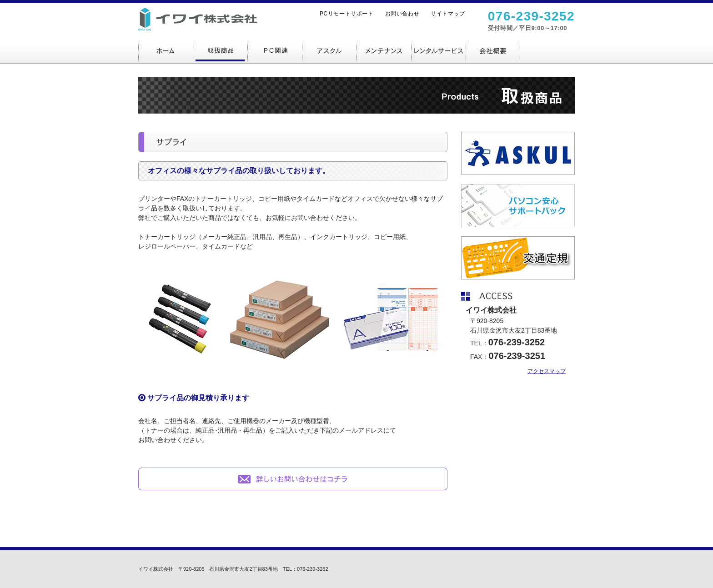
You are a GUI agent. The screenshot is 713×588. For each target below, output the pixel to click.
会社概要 (493, 51)
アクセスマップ (547, 371)
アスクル (329, 51)
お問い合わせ (402, 14)
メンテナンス (384, 51)
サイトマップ (448, 14)
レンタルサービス (438, 51)
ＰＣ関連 (275, 51)
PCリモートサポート (347, 14)
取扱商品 (220, 51)
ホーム (166, 51)
